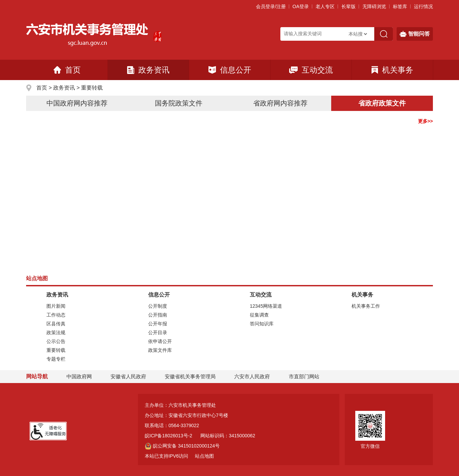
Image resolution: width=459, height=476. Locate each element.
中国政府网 (79, 376)
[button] (348, 6)
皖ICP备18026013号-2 (168, 436)
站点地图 (204, 456)
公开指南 (158, 315)
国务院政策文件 (179, 103)
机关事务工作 (366, 306)
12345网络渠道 (266, 306)
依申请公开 (160, 341)
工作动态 (56, 315)
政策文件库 (160, 350)
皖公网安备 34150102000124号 (182, 446)
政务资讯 (148, 70)
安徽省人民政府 (128, 376)
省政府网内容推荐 (280, 103)
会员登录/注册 (271, 6)
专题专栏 (56, 359)
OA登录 (301, 6)
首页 (67, 70)
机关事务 (392, 70)
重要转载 (92, 88)
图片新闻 (56, 306)
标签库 (400, 6)
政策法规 (56, 332)
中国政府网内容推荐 (77, 103)
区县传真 (56, 324)
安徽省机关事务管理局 (190, 376)
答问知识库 (262, 324)
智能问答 (415, 34)
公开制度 (158, 306)
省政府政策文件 (382, 103)
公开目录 (158, 332)
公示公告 (56, 341)
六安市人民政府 (252, 376)
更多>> (425, 121)
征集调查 (259, 315)
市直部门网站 (307, 376)
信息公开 (230, 70)
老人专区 (325, 6)
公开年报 (158, 324)
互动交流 (311, 70)
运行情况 (423, 6)
